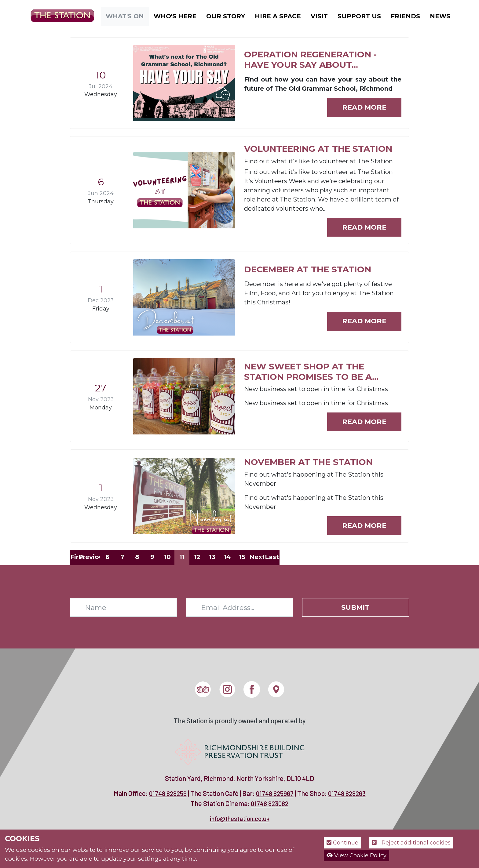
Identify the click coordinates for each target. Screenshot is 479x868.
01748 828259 (168, 793)
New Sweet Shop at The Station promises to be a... (311, 372)
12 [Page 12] (197, 557)
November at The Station (308, 462)
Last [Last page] (272, 557)
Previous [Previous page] (92, 557)
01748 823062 (270, 803)
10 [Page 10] (167, 557)
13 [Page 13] (212, 557)
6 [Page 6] (107, 557)
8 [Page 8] (137, 557)
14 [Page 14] (227, 557)
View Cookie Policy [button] (357, 855)
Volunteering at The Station (318, 149)
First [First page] (77, 557)
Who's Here (175, 16)
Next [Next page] (257, 557)
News (440, 16)
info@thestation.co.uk (240, 818)
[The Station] (58, 16)
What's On (125, 16)
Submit (355, 607)
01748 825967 (275, 793)
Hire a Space (278, 16)
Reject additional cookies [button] (411, 843)
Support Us (359, 16)
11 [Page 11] (182, 557)
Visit (319, 16)
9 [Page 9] (152, 557)
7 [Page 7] (122, 557)
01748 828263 (347, 793)
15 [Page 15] (242, 557)
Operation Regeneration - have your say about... (310, 60)
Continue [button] (342, 843)
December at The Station (308, 269)
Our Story (226, 16)
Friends (405, 16)
